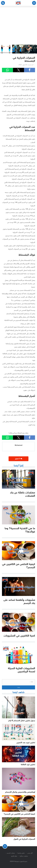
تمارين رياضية (21, 853)
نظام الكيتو (14, 856)
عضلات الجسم (11, 853)
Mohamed (19, 445)
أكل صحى (30, 853)
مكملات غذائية (24, 856)
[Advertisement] (18, 25)
